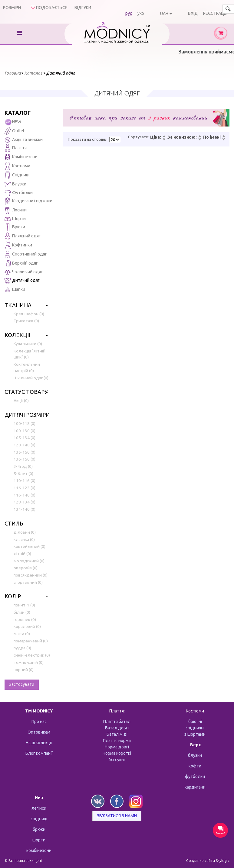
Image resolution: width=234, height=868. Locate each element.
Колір (13, 596)
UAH (164, 14)
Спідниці (17, 175)
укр (141, 13)
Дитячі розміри (27, 415)
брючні (195, 722)
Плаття (16, 148)
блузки (195, 755)
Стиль (14, 523)
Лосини (16, 210)
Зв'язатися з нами (117, 816)
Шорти (15, 219)
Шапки (15, 290)
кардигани (195, 787)
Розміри (12, 8)
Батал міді (117, 734)
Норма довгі (117, 747)
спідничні (195, 728)
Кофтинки (18, 245)
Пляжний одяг (23, 236)
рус (129, 13)
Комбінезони (21, 157)
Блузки (15, 184)
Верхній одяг (21, 264)
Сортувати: (139, 137)
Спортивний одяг (26, 254)
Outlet (15, 131)
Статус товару (26, 392)
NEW (13, 122)
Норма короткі (117, 753)
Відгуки (83, 8)
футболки (195, 776)
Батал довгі (117, 728)
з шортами (195, 734)
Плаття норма (117, 741)
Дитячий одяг (22, 281)
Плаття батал (117, 722)
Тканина (18, 305)
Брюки (15, 227)
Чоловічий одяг (24, 272)
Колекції (17, 335)
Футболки (19, 193)
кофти (195, 766)
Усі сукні (117, 760)
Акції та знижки (24, 140)
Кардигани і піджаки (28, 201)
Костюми (17, 166)
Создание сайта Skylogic (208, 861)
